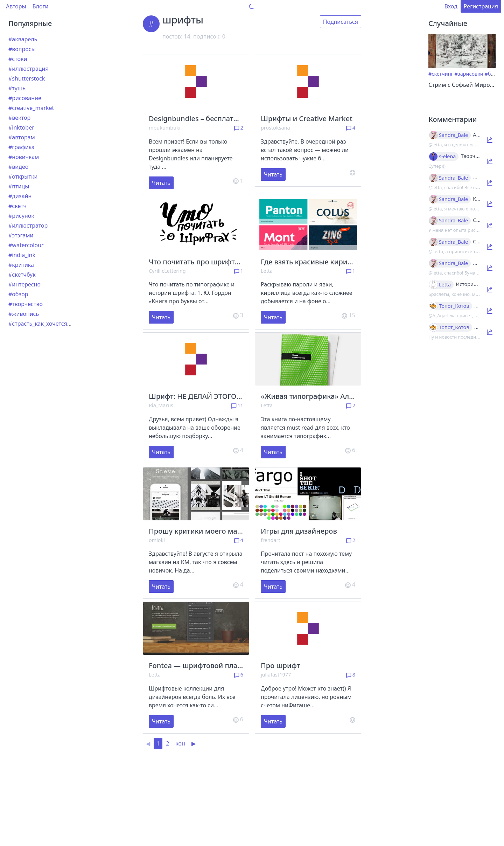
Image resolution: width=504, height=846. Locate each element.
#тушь (17, 88)
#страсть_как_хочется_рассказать (54, 324)
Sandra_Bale (453, 135)
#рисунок (21, 216)
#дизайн (20, 196)
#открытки (23, 176)
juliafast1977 (276, 675)
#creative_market (31, 108)
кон (180, 743)
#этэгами (21, 235)
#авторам (22, 137)
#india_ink (22, 255)
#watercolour (26, 245)
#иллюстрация (29, 69)
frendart (271, 540)
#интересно (24, 284)
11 (237, 405)
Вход (451, 6)
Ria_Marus (161, 405)
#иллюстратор (28, 226)
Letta (267, 271)
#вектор (19, 118)
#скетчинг (441, 74)
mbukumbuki (164, 128)
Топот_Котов (454, 306)
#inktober (21, 127)
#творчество (26, 304)
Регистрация (481, 6)
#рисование (25, 98)
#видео (18, 167)
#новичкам (24, 157)
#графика (22, 147)
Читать (161, 183)
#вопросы (22, 49)
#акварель (23, 39)
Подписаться (341, 22)
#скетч (17, 206)
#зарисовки (469, 74)
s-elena (447, 157)
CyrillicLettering (167, 271)
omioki (157, 540)
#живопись (24, 314)
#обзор (18, 294)
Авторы (16, 6)
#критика (21, 265)
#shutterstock (27, 78)
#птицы (19, 186)
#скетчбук (22, 275)
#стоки (18, 59)
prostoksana (275, 128)
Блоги (41, 6)
